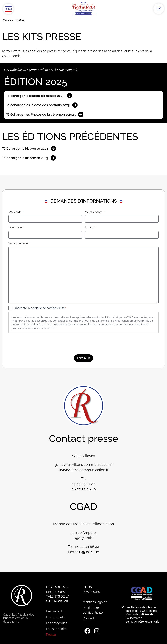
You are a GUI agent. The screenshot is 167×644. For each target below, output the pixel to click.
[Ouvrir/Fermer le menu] (8, 9)
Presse (51, 635)
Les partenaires (57, 629)
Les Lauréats (55, 617)
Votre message (19, 244)
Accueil (8, 20)
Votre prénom (95, 212)
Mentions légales (95, 602)
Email (90, 228)
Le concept (54, 611)
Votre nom (16, 212)
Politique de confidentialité (93, 610)
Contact (88, 618)
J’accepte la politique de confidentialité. (40, 308)
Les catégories (57, 623)
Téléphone (16, 228)
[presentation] (38, 344)
